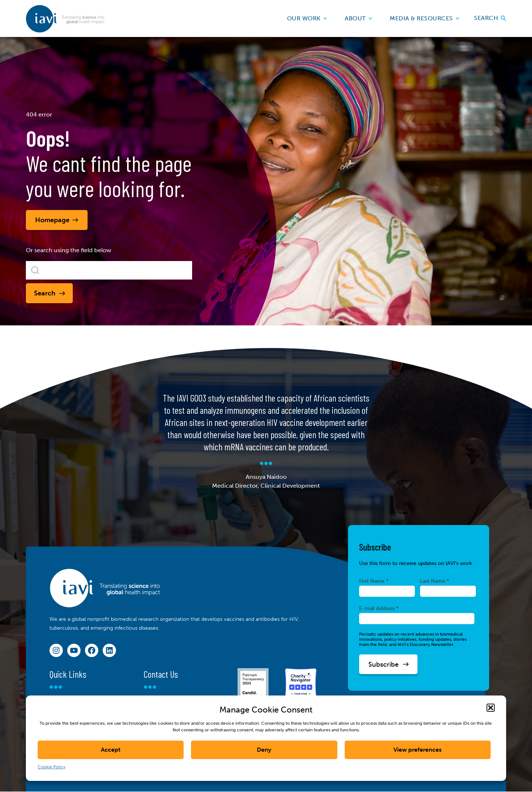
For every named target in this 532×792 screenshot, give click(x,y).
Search (490, 18)
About (358, 18)
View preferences (417, 750)
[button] (491, 708)
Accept (111, 750)
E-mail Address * (379, 608)
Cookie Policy (52, 767)
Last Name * (435, 581)
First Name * (374, 581)
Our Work (307, 18)
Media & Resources (424, 18)
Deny (264, 750)
